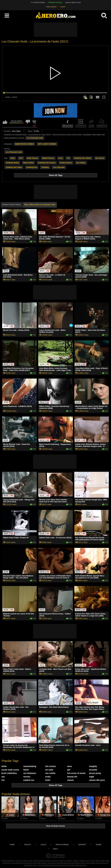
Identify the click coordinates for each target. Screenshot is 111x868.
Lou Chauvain (59, 167)
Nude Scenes (32, 158)
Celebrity (45, 167)
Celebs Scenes (66, 163)
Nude (13, 158)
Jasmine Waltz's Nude (73, 2)
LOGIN (63, 7)
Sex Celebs (81, 163)
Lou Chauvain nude (35, 138)
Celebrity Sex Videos (83, 158)
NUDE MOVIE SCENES (24, 144)
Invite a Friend (62, 845)
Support (82, 845)
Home (12, 845)
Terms (98, 845)
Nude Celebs (29, 163)
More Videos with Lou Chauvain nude (40, 205)
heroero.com (60, 855)
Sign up (28, 845)
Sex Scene (100, 158)
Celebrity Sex (32, 167)
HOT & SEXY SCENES (47, 144)
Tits (68, 158)
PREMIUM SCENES (55, 2)
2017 (21, 158)
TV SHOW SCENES (38, 2)
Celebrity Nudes (12, 163)
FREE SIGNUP (51, 7)
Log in (43, 845)
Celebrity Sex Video (14, 167)
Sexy (60, 158)
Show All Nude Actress (55, 826)
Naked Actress (48, 158)
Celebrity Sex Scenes (47, 163)
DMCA (56, 849)
